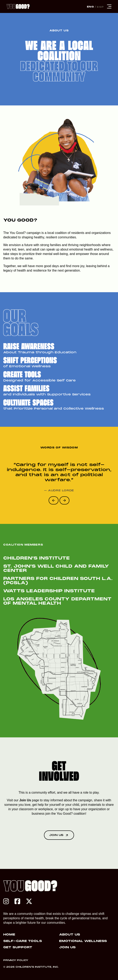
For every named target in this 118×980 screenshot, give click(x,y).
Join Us (25, 800)
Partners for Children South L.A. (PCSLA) (58, 581)
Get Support (18, 947)
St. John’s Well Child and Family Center (56, 569)
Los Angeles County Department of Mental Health (57, 601)
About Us (70, 935)
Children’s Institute (38, 558)
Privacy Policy (16, 960)
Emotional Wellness (83, 941)
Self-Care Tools (23, 941)
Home (9, 935)
